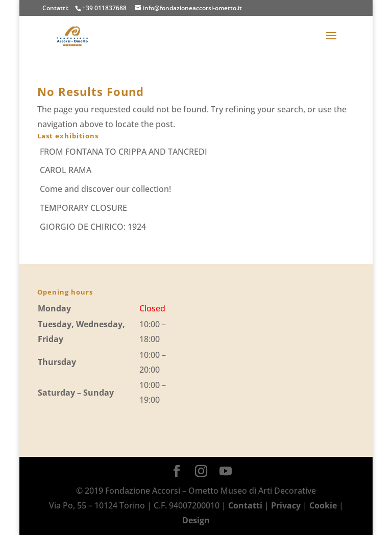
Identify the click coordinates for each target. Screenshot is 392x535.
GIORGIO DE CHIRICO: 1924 (93, 227)
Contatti (245, 505)
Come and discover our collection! (105, 189)
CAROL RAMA (66, 170)
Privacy (286, 505)
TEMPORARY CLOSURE (83, 208)
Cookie (323, 505)
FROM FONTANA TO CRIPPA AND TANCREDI (124, 152)
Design (196, 520)
